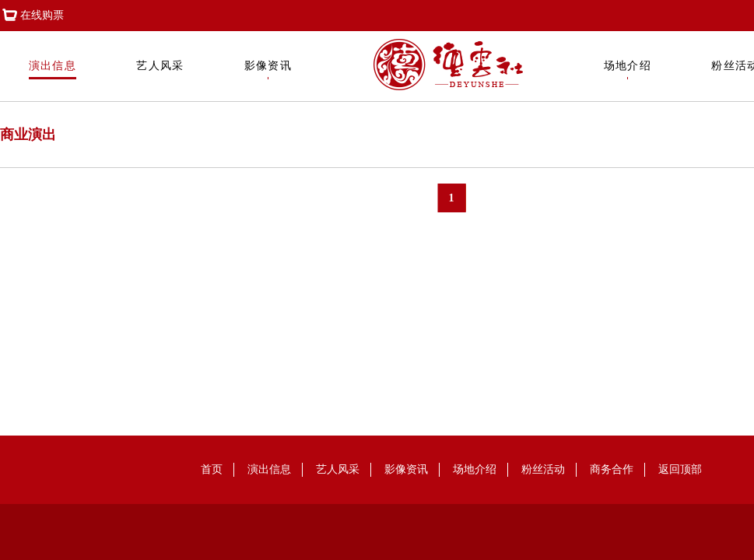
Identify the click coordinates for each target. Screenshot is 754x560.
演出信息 (53, 70)
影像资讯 (268, 70)
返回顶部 (680, 469)
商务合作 (612, 469)
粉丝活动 (543, 469)
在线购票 (32, 16)
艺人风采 (160, 70)
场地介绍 (628, 70)
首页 (212, 469)
